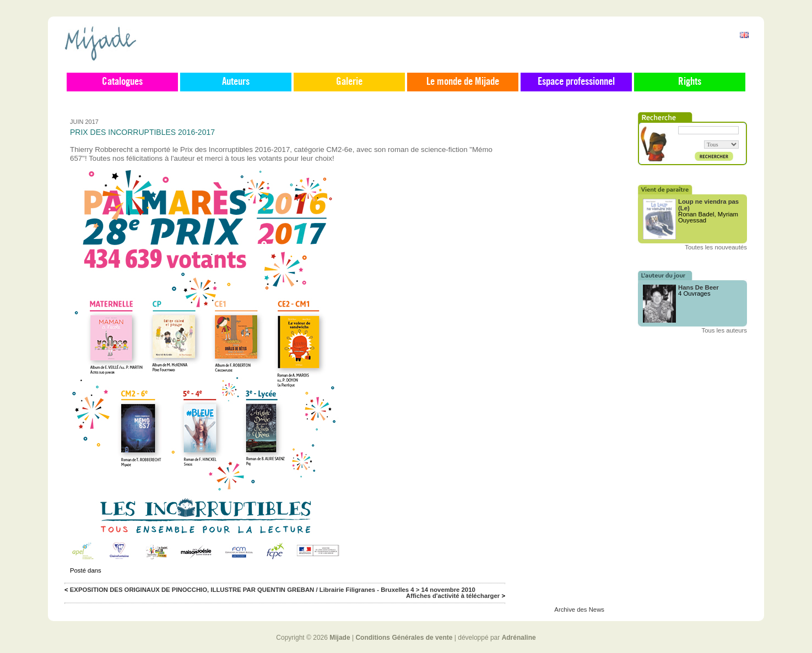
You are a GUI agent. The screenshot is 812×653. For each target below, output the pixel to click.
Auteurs (236, 82)
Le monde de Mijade (463, 82)
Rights (690, 82)
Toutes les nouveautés (716, 247)
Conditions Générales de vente (404, 638)
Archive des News (579, 610)
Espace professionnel (576, 82)
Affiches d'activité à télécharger (453, 596)
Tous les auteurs (725, 330)
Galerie (349, 82)
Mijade (340, 638)
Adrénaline (519, 638)
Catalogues (122, 82)
